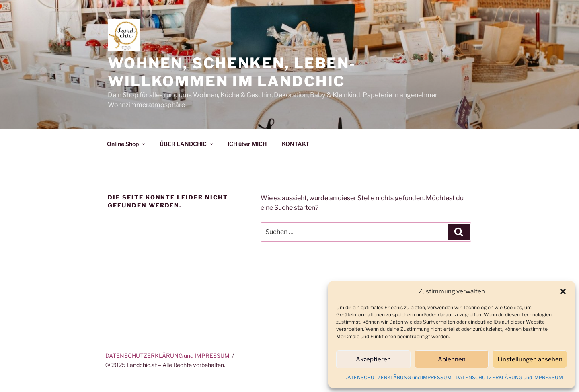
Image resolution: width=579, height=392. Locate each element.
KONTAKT (296, 144)
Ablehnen (452, 359)
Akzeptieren (373, 359)
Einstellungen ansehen (530, 359)
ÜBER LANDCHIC (187, 144)
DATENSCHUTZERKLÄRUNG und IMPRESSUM (398, 377)
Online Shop (127, 144)
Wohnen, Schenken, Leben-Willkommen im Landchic (232, 72)
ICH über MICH (247, 144)
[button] (563, 291)
